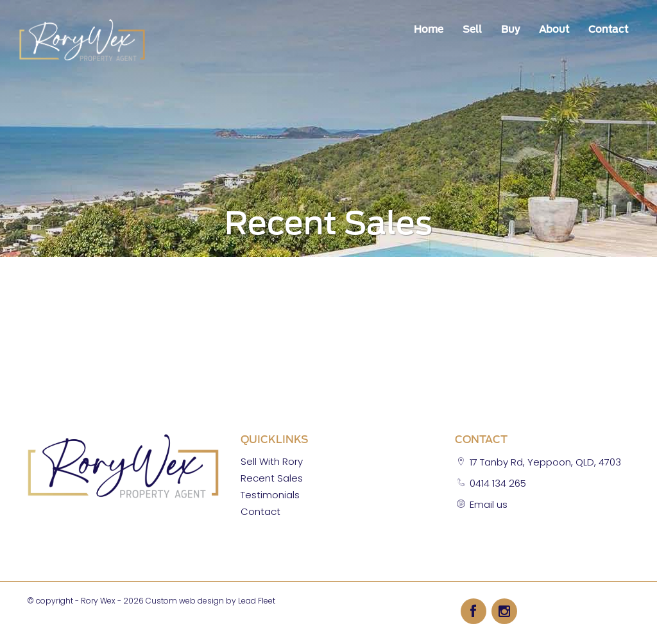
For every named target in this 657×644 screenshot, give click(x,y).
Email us (489, 504)
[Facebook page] (476, 611)
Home (429, 30)
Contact (608, 30)
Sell (472, 30)
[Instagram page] (504, 611)
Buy (510, 30)
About (554, 30)
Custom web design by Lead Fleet (210, 601)
